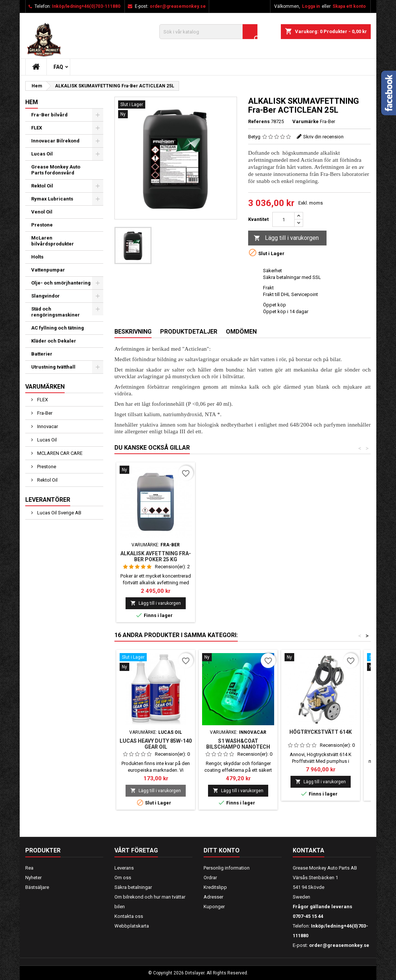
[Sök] (208, 32)
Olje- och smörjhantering (61, 283)
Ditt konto (222, 850)
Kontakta (309, 850)
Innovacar (47, 426)
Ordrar (210, 878)
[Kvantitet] (283, 219)
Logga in (311, 6)
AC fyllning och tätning (58, 328)
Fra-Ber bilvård (49, 115)
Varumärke (306, 121)
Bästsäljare (37, 887)
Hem (32, 102)
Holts (37, 257)
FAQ (58, 67)
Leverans (124, 868)
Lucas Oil (42, 154)
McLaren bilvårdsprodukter (53, 241)
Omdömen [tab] (241, 332)
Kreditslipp (215, 887)
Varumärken (45, 387)
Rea (29, 868)
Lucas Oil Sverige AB (59, 513)
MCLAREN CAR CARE (59, 453)
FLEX (37, 128)
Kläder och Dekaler (54, 341)
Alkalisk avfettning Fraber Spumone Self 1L (156, 556)
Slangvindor (46, 296)
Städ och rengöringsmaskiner (56, 312)
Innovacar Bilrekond (55, 141)
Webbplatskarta (132, 926)
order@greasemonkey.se (178, 6)
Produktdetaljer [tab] (189, 332)
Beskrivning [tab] (133, 332)
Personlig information (227, 868)
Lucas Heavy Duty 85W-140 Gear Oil (156, 744)
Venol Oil (42, 212)
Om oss (123, 878)
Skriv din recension (323, 137)
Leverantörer (48, 500)
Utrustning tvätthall (53, 367)
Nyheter (33, 878)
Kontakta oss (129, 916)
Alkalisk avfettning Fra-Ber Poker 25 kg (238, 556)
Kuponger (214, 907)
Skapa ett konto (349, 6)
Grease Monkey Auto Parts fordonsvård (56, 170)
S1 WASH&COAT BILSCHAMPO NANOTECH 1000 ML (238, 747)
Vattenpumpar (48, 270)
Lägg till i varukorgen (286, 238)
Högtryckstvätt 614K (321, 732)
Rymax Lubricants (52, 199)
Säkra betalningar (133, 887)
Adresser (213, 897)
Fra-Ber (44, 413)
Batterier (42, 354)
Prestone (42, 225)
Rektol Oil (42, 186)
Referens (259, 121)
